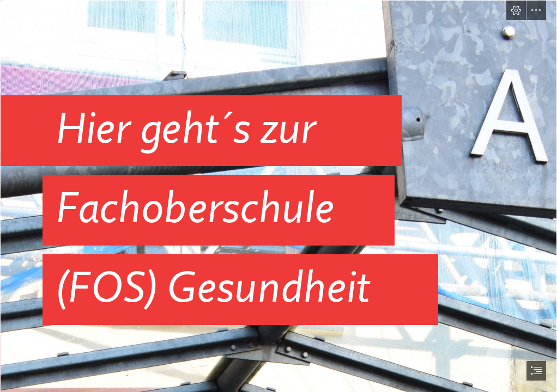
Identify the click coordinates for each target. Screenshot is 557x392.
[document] (278, 196)
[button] (516, 10)
